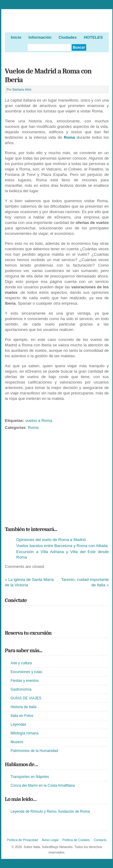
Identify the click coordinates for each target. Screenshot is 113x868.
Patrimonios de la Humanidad (34, 751)
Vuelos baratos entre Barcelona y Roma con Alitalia (62, 546)
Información (40, 37)
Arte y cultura (21, 663)
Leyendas (18, 724)
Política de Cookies (76, 840)
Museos (17, 742)
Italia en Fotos (22, 716)
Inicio (16, 37)
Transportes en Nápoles (30, 777)
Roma (69, 137)
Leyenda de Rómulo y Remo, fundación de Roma (50, 811)
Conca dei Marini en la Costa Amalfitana (43, 785)
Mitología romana (25, 733)
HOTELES (93, 37)
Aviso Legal (50, 840)
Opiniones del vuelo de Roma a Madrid (51, 540)
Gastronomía (21, 689)
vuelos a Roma (39, 421)
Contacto (100, 840)
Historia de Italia (24, 707)
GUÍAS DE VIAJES (26, 698)
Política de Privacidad (22, 840)
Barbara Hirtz (22, 89)
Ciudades (67, 37)
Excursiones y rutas (26, 672)
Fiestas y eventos (25, 681)
